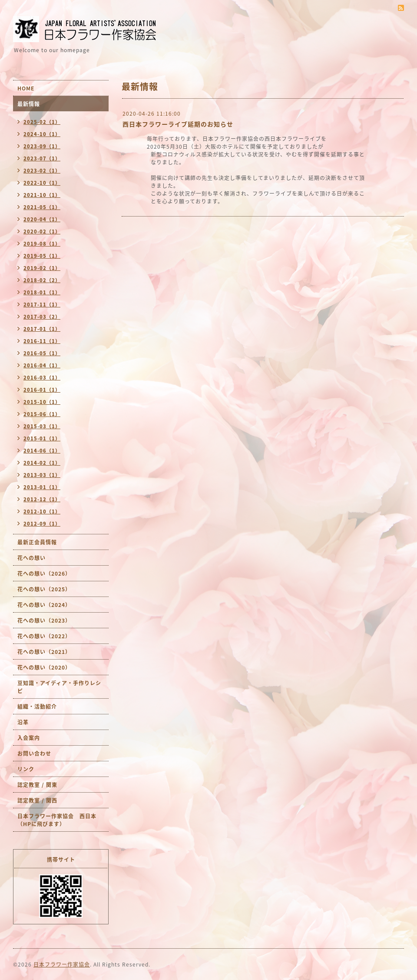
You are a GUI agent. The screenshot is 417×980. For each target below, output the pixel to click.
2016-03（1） (42, 378)
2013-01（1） (42, 487)
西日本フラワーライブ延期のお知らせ (181, 124)
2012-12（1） (42, 499)
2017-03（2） (42, 317)
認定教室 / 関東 (37, 785)
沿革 (23, 722)
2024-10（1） (42, 134)
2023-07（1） (42, 158)
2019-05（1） (42, 256)
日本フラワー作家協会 (62, 964)
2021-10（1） (42, 195)
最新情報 (29, 104)
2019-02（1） (42, 268)
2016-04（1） (42, 365)
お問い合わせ (34, 753)
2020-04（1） (42, 219)
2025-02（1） (42, 122)
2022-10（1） (42, 183)
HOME (26, 88)
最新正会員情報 (37, 542)
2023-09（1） (42, 146)
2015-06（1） (42, 414)
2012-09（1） (42, 524)
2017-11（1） (42, 305)
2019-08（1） (42, 244)
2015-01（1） (42, 438)
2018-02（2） (42, 280)
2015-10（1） (42, 402)
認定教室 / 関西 (37, 800)
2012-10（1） (42, 512)
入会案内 (29, 738)
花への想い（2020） (44, 667)
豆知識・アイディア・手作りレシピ (59, 687)
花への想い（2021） (44, 652)
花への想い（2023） (44, 620)
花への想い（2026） (44, 573)
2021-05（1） (42, 207)
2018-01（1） (42, 292)
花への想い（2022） (44, 636)
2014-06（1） (42, 451)
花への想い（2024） (44, 605)
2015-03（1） (42, 426)
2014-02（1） (42, 463)
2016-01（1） (42, 390)
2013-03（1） (42, 475)
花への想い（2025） (44, 589)
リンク (26, 769)
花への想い (31, 558)
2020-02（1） (42, 232)
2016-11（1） (42, 341)
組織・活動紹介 (37, 707)
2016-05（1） (42, 353)
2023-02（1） (42, 171)
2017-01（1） (42, 329)
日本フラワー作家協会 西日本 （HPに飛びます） (60, 820)
